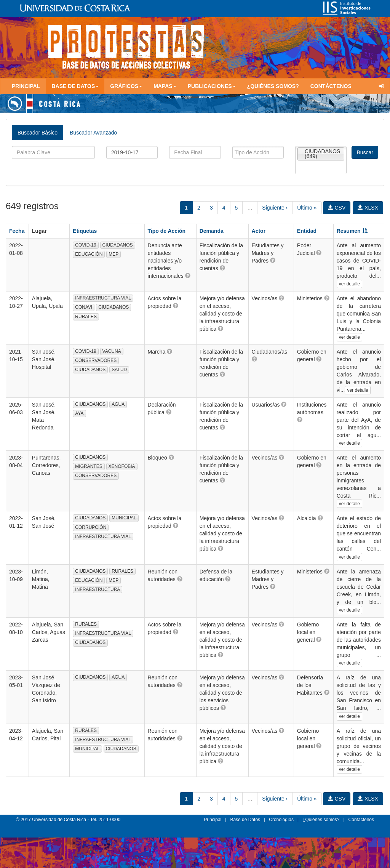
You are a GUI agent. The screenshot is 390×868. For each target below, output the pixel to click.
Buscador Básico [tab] (38, 133)
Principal (26, 86)
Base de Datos (245, 820)
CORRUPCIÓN (91, 527)
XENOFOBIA (122, 466)
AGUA (118, 404)
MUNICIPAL (124, 518)
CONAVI (84, 307)
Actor (259, 231)
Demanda (212, 231)
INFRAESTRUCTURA (97, 589)
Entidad (307, 231)
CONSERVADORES (96, 360)
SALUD (119, 370)
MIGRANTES (89, 466)
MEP (113, 254)
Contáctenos (331, 86)
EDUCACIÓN (89, 254)
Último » (307, 208)
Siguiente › (275, 208)
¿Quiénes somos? (273, 86)
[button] (188, 275)
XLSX (368, 208)
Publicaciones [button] (212, 86)
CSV (337, 208)
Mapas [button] (165, 86)
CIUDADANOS (118, 245)
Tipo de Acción (167, 231)
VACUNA (112, 351)
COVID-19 (86, 245)
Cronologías (281, 820)
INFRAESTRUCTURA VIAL (103, 298)
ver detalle (349, 284)
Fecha (17, 231)
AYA (79, 413)
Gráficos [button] (126, 86)
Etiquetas (85, 231)
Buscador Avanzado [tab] (93, 133)
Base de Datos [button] (75, 86)
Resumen (352, 231)
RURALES (86, 317)
